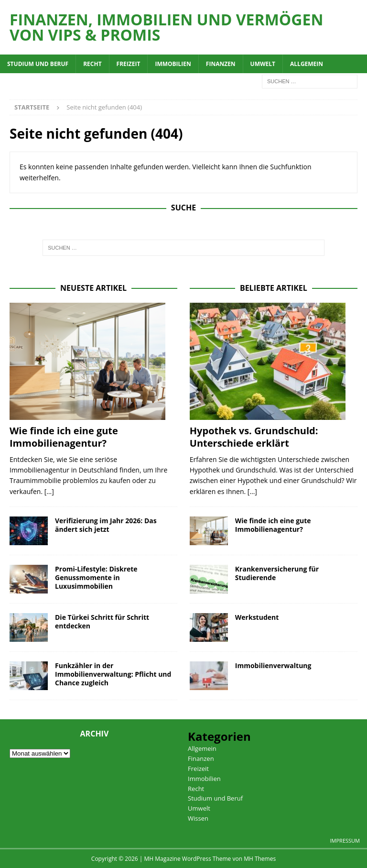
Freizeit (129, 64)
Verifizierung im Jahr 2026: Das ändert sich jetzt (106, 525)
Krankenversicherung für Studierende (277, 573)
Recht (92, 64)
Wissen (198, 818)
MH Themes (260, 859)
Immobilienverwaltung (273, 665)
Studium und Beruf (38, 64)
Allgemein (307, 64)
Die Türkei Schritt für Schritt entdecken (102, 621)
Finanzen (221, 64)
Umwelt (263, 64)
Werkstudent (257, 617)
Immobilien (173, 64)
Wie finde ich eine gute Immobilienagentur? (64, 437)
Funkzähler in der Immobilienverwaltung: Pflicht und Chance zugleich (113, 674)
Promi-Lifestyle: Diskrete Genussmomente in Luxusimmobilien (96, 577)
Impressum (345, 841)
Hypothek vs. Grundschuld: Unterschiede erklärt (254, 437)
